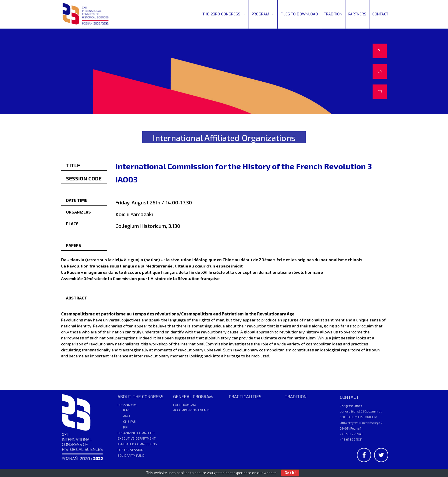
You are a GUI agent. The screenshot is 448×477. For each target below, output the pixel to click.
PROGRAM (263, 14)
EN (380, 71)
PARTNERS (357, 14)
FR (380, 92)
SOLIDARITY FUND (131, 456)
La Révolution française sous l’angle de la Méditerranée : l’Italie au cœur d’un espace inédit (152, 266)
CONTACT (380, 14)
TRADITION (333, 14)
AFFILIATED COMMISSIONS (137, 444)
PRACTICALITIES (245, 397)
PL (380, 51)
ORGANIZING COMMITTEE (136, 433)
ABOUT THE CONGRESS (140, 397)
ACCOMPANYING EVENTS (192, 410)
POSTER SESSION (130, 450)
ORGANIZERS (127, 405)
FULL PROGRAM (184, 405)
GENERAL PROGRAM (193, 397)
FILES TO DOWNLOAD (299, 14)
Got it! (290, 473)
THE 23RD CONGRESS (224, 14)
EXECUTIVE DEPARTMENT (137, 439)
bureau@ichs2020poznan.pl (361, 411)
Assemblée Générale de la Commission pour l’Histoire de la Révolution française (140, 278)
